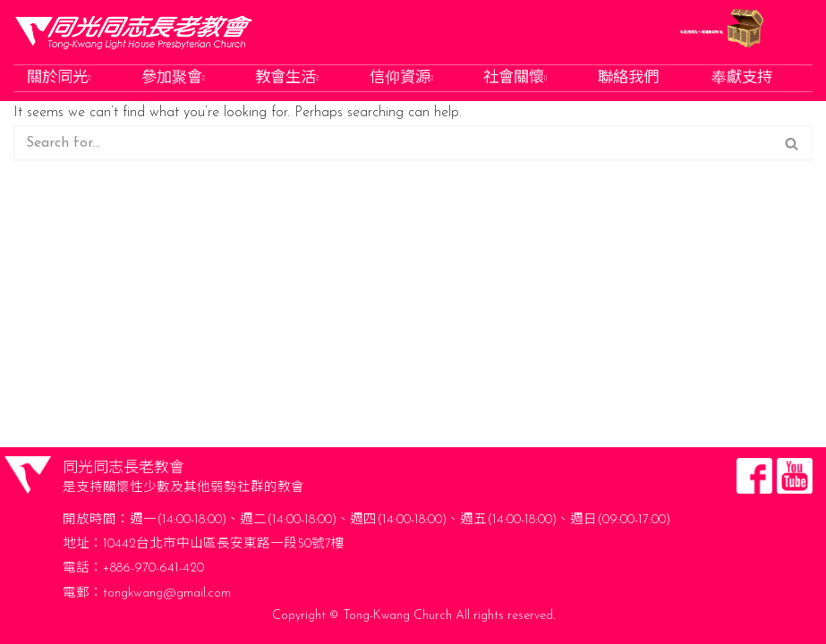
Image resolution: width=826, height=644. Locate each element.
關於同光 (60, 78)
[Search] (393, 143)
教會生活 (289, 78)
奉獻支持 (744, 78)
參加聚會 (175, 78)
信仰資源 (403, 78)
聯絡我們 (630, 78)
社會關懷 (517, 78)
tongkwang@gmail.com (167, 593)
